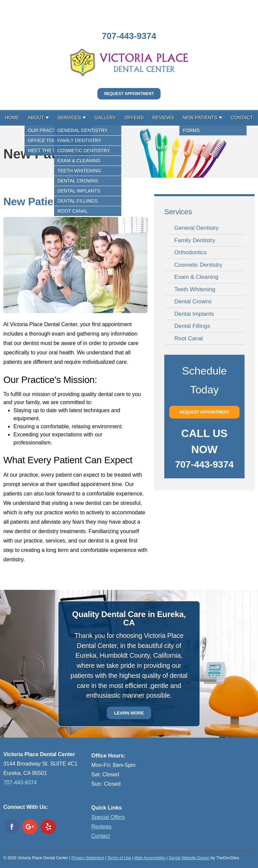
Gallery (105, 118)
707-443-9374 (129, 36)
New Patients (200, 118)
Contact (242, 118)
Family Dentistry (195, 240)
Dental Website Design (189, 858)
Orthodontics (190, 252)
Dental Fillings (192, 326)
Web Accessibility (150, 858)
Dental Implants (194, 314)
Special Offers (108, 817)
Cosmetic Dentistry (198, 265)
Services (69, 118)
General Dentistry (197, 228)
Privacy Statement (88, 858)
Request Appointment (129, 94)
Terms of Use (119, 858)
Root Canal (189, 338)
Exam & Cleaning (196, 277)
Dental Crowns (193, 301)
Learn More (129, 713)
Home (12, 118)
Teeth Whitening (195, 289)
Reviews (163, 118)
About (36, 118)
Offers (134, 118)
